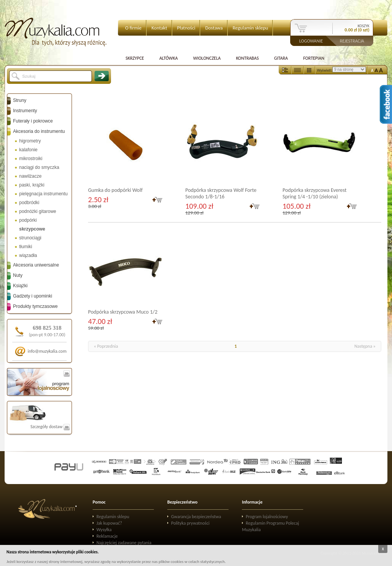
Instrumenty (25, 111)
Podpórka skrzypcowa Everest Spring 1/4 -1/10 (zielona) (314, 193)
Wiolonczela (207, 58)
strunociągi (30, 238)
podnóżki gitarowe (38, 211)
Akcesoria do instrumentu (39, 131)
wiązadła (28, 255)
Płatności (186, 28)
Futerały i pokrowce (33, 121)
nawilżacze (30, 176)
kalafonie (28, 150)
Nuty (18, 275)
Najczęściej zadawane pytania (124, 543)
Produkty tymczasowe (35, 306)
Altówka (168, 58)
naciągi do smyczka (39, 167)
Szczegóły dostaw (50, 427)
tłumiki (26, 247)
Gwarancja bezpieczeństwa (196, 517)
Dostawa (214, 28)
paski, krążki (32, 185)
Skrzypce (135, 58)
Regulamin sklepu (251, 28)
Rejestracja (352, 41)
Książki (20, 286)
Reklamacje (107, 536)
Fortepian (314, 58)
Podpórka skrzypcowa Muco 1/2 (123, 312)
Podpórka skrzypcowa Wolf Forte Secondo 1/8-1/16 (221, 193)
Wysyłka (104, 530)
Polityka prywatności (190, 523)
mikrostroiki (31, 159)
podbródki (29, 203)
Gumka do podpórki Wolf (115, 190)
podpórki (28, 220)
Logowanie (311, 41)
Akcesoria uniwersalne (36, 265)
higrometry (30, 141)
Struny (20, 100)
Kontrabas (247, 58)
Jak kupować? (109, 523)
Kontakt (159, 28)
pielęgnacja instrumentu (43, 194)
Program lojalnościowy (267, 517)
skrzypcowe (32, 229)
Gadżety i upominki (33, 296)
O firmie (133, 28)
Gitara (281, 58)
